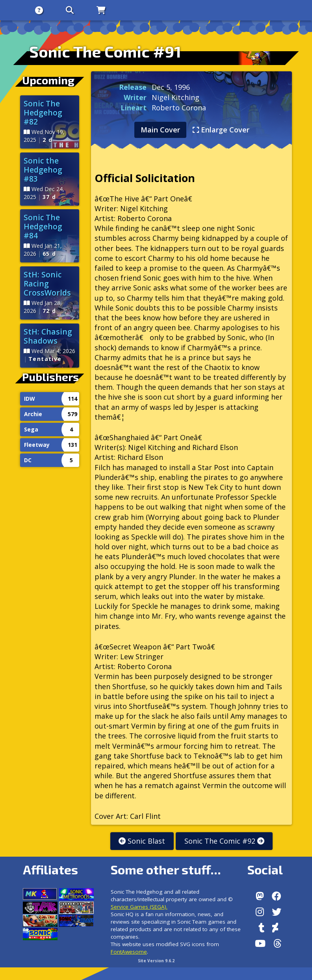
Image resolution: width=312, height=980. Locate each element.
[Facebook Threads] (278, 943)
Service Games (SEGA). (139, 907)
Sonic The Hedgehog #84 (43, 226)
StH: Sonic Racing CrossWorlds (47, 284)
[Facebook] (277, 896)
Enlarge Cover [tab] (221, 130)
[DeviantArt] (275, 928)
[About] (35, 10)
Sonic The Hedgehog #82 (43, 113)
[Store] (97, 10)
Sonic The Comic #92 (224, 841)
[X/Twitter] (277, 912)
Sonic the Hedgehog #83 (43, 170)
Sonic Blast (142, 841)
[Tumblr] (261, 928)
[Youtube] (260, 943)
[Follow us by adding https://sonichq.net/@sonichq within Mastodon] (260, 896)
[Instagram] (260, 912)
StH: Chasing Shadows (48, 336)
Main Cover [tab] (160, 130)
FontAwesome (129, 952)
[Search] (66, 10)
